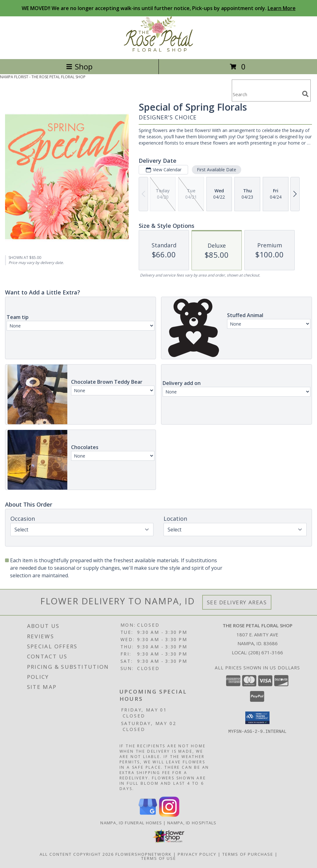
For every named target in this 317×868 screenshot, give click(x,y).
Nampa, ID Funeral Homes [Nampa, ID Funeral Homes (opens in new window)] (131, 823)
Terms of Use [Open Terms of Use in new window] (159, 858)
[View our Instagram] (169, 815)
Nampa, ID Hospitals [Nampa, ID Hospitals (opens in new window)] (192, 823)
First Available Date (217, 170)
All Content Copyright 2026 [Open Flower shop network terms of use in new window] (77, 854)
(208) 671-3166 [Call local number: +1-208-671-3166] (266, 652)
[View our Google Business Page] (148, 815)
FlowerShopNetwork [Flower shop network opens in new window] (144, 854)
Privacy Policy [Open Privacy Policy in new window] (197, 854)
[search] (305, 94)
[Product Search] (266, 94)
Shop (79, 66)
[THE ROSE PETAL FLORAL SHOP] (158, 50)
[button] (257, 718)
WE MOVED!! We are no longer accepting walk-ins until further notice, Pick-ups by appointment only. (159, 8)
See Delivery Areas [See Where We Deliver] (237, 602)
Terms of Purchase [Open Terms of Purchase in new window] (248, 854)
